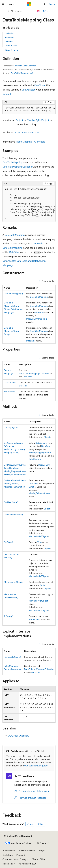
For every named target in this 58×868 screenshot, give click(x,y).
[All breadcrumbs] (5, 11)
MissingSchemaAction (39, 493)
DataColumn (41, 443)
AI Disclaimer (9, 850)
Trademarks (8, 864)
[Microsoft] (29, 4)
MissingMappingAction (40, 452)
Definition (10, 33)
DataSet (7, 94)
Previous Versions (27, 850)
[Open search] (45, 4)
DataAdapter (28, 90)
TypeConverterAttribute (27, 132)
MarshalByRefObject (38, 120)
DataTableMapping (12, 162)
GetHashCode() (11, 502)
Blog (41, 850)
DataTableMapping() (13, 294)
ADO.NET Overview (19, 736)
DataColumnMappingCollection (34, 373)
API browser (17, 11)
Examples (9, 38)
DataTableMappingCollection (18, 167)
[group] (29, 109)
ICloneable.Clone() (12, 657)
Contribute (8, 855)
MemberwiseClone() (13, 582)
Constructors (11, 45)
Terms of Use (39, 859)
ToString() (8, 616)
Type (40, 542)
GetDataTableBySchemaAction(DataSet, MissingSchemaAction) (15, 483)
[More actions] (53, 11)
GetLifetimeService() (13, 514)
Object (19, 120)
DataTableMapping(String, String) (12, 331)
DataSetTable (10, 382)
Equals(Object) (11, 427)
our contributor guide (36, 765)
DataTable (40, 85)
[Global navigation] (3, 4)
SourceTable (10, 391)
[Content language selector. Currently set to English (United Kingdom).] (18, 836)
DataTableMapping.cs (21, 73)
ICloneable (39, 142)
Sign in (52, 4)
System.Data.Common (26, 66)
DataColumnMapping (37, 319)
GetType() (8, 542)
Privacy (20, 855)
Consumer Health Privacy (14, 859)
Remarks (9, 41)
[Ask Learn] (38, 11)
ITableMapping (24, 142)
